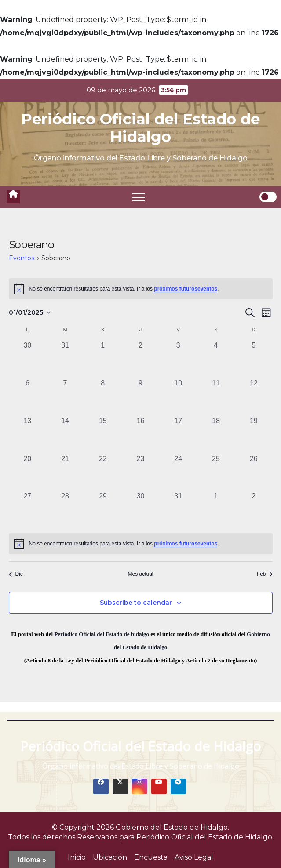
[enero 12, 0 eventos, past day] (254, 397)
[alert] (141, 289)
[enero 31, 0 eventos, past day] (178, 510)
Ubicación (110, 857)
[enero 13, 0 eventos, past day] (28, 435)
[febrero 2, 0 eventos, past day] (254, 510)
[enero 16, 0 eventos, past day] (141, 435)
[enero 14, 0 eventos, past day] (65, 435)
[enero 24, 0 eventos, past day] (178, 472)
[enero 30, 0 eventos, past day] (141, 510)
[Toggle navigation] (139, 197)
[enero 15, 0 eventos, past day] (103, 435)
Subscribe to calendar (136, 603)
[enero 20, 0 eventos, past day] (28, 472)
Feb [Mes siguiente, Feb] (265, 574)
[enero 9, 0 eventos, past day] (141, 397)
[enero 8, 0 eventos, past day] (103, 397)
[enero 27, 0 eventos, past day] (28, 510)
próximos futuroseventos (186, 289)
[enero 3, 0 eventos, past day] (178, 359)
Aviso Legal (194, 857)
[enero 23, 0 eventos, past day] (141, 472)
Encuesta (151, 857)
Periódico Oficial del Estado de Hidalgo (140, 128)
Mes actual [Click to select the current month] (140, 574)
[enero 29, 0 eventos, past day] (103, 510)
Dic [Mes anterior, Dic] (16, 574)
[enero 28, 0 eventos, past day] (65, 510)
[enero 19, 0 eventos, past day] (254, 435)
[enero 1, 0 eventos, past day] (103, 359)
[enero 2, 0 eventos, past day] (141, 359)
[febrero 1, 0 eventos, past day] (216, 510)
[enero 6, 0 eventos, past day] (28, 397)
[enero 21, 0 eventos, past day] (65, 472)
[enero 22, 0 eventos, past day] (103, 472)
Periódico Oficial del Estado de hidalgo (102, 634)
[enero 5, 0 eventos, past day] (254, 359)
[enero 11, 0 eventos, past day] (216, 397)
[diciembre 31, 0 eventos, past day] (65, 359)
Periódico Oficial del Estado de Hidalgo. (205, 837)
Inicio (77, 857)
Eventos (22, 258)
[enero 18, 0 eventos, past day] (216, 435)
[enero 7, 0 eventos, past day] (65, 397)
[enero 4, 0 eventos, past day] (216, 359)
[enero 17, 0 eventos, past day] (178, 435)
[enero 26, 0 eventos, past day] (254, 472)
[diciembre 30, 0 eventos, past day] (28, 359)
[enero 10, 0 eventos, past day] (178, 397)
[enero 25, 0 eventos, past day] (216, 472)
